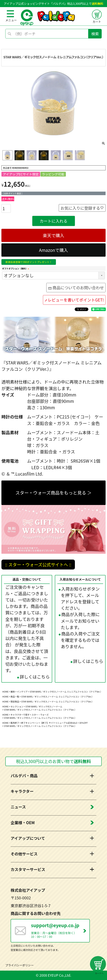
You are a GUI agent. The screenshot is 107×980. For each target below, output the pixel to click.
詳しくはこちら (35, 677)
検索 (95, 34)
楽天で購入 (53, 235)
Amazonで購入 (53, 250)
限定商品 (15, 701)
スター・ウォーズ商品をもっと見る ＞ (53, 493)
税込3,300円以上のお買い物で (54, 761)
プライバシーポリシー (20, 965)
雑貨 (13, 692)
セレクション (17, 706)
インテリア (22, 692)
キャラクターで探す (20, 715)
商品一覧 (15, 696)
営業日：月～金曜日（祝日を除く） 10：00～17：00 (60, 930)
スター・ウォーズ (40, 715)
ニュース (18, 807)
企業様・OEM (23, 823)
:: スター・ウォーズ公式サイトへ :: (38, 564)
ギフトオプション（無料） (16, 268)
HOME (5, 692)
